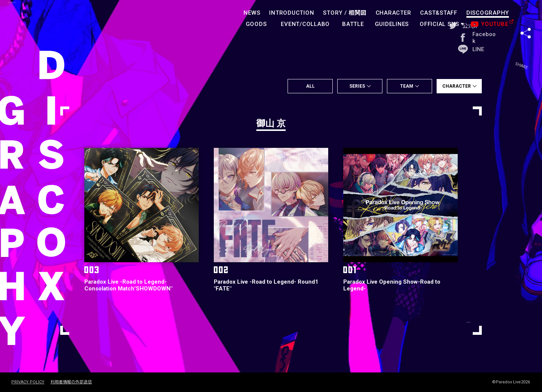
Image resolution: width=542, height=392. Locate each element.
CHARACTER (394, 13)
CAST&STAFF (439, 13)
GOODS (256, 24)
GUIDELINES (392, 24)
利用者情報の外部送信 (71, 382)
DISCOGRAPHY (488, 13)
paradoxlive (45, 21)
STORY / (345, 13)
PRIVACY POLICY (28, 382)
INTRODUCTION (292, 13)
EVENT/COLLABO (305, 24)
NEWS (252, 13)
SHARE (526, 18)
